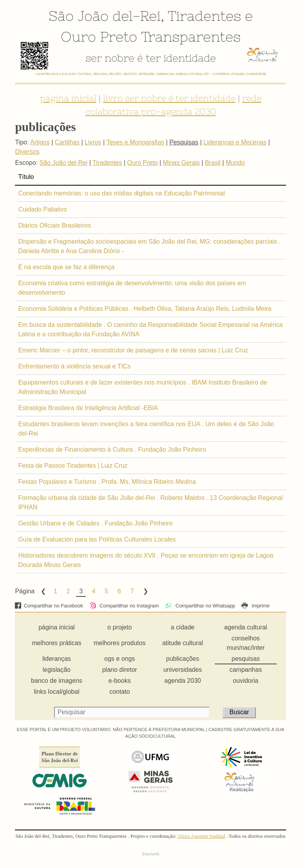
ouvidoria (246, 681)
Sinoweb (151, 854)
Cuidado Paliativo (43, 209)
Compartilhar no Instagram (124, 606)
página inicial (68, 98)
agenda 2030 (182, 681)
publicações (183, 659)
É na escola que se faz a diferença (66, 267)
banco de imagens (57, 681)
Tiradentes (204, 16)
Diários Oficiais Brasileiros (54, 225)
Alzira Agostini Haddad (201, 836)
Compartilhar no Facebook (49, 606)
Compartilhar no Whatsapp (200, 606)
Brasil (213, 163)
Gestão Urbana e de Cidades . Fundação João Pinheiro (95, 523)
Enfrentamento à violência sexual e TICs (74, 366)
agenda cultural (246, 627)
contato (120, 692)
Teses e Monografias (135, 142)
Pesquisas (184, 142)
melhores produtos (120, 643)
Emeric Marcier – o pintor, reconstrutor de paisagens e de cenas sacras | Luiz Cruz (133, 350)
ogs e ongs (120, 659)
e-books (120, 681)
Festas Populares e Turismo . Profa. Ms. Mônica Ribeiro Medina (107, 482)
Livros (93, 142)
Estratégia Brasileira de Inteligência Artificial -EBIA (88, 408)
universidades (183, 670)
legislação (57, 670)
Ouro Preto (99, 36)
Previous (43, 591)
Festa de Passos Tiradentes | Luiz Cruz (73, 466)
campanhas (246, 670)
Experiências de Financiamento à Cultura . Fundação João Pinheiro (112, 449)
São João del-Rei (105, 16)
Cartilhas (67, 142)
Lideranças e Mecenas (235, 142)
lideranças (57, 659)
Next (145, 591)
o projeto (120, 627)
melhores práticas (56, 643)
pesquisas (246, 659)
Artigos (40, 142)
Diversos (27, 152)
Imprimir (256, 606)
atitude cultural (183, 643)
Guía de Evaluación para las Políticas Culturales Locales (97, 539)
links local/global (57, 692)
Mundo (235, 163)
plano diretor (120, 670)
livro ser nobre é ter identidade (169, 98)
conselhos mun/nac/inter (246, 643)
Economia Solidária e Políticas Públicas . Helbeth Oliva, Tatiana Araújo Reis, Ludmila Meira (145, 309)
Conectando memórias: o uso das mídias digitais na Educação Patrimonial (121, 193)
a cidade (183, 627)
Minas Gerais (181, 163)
